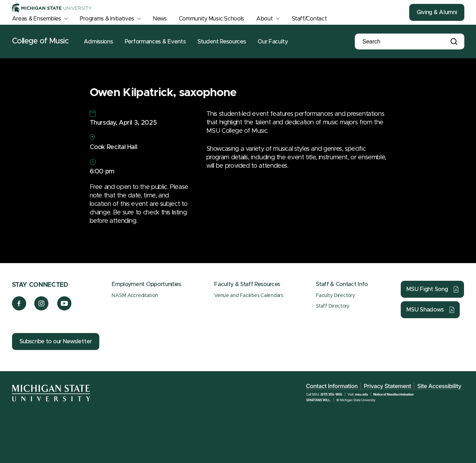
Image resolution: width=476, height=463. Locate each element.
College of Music (40, 41)
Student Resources (222, 42)
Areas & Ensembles (37, 19)
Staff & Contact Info (342, 284)
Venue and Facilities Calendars (249, 296)
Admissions (98, 42)
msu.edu (362, 394)
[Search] (397, 42)
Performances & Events (155, 42)
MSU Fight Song (427, 289)
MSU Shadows (425, 310)
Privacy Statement (387, 386)
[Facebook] (19, 309)
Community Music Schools (212, 19)
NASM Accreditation (135, 296)
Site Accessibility (439, 386)
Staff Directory (333, 306)
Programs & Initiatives (107, 19)
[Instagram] (42, 309)
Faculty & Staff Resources (247, 284)
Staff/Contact (309, 19)
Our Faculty (273, 42)
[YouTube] (64, 309)
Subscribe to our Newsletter (56, 342)
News (160, 19)
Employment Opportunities (146, 284)
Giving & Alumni (437, 12)
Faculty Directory (335, 296)
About (265, 19)
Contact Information (332, 386)
